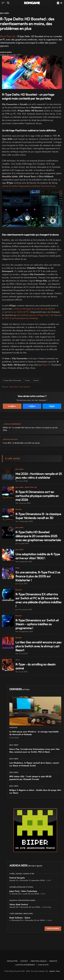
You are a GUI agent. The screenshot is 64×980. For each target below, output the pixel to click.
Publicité (53, 961)
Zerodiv (36, 380)
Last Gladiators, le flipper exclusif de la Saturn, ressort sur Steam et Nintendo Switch (34, 764)
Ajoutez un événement (25, 965)
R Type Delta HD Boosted (12, 380)
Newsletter (12, 961)
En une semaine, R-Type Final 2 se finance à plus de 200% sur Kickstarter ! (38, 576)
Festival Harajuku (17, 878)
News (58, 971)
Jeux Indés (4, 13)
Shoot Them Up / (9, 36)
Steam (45, 365)
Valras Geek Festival (19, 904)
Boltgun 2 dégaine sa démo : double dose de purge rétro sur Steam (35, 791)
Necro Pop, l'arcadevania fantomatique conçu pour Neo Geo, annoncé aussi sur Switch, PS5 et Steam (35, 751)
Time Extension (25, 387)
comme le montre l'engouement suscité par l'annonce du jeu (29, 186)
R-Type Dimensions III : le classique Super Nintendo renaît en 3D (38, 516)
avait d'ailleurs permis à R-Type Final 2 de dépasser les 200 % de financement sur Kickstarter (32, 317)
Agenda (52, 971)
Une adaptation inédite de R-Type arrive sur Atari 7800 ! (38, 556)
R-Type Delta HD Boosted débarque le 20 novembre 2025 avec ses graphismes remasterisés (38, 536)
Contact (24, 961)
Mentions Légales (39, 961)
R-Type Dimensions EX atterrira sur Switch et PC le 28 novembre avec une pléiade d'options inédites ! (38, 600)
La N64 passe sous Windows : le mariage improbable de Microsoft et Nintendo (34, 733)
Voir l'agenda (53, 929)
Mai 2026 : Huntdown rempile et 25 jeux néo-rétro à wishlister (39, 476)
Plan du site (43, 965)
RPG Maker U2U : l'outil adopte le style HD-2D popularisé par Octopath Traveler (30, 778)
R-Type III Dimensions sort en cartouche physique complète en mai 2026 (37, 496)
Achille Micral (6, 52)
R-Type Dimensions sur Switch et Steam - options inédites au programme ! (37, 624)
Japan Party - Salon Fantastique (23, 891)
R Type (27, 380)
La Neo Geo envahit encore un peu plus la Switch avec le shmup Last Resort (38, 646)
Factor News (14, 387)
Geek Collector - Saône (20, 918)
